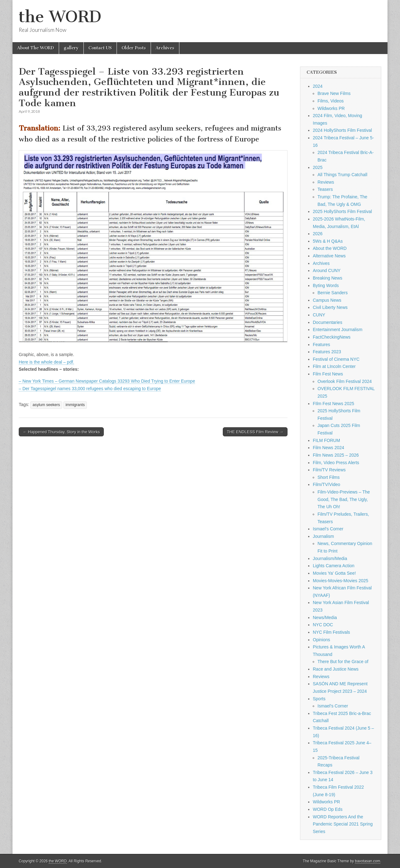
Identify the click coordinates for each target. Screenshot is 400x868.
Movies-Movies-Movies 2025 (340, 581)
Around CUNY (327, 270)
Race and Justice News (336, 669)
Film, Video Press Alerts (336, 463)
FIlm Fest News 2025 (333, 404)
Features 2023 (327, 352)
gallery (71, 48)
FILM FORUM (326, 440)
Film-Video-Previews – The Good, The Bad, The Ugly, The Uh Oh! (344, 499)
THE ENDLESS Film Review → (255, 432)
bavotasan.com (368, 861)
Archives (165, 48)
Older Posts (134, 48)
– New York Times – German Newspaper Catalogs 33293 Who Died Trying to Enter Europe (107, 381)
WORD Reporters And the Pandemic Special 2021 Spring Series (343, 824)
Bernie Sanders (333, 293)
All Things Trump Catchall (342, 175)
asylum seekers (46, 405)
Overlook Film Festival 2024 (345, 381)
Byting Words (326, 285)
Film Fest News (328, 374)
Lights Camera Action (334, 566)
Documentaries (327, 322)
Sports (319, 699)
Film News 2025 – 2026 (336, 455)
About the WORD (330, 248)
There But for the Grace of (343, 662)
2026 (318, 234)
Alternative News (329, 256)
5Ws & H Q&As (328, 241)
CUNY (319, 315)
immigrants (75, 405)
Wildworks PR (331, 108)
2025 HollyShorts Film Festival (342, 211)
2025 (318, 167)
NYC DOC (323, 625)
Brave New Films (334, 93)
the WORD (60, 17)
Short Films (329, 477)
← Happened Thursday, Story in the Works (61, 432)
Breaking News (327, 278)
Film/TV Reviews (329, 470)
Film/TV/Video (327, 484)
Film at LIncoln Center (334, 366)
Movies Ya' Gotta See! (334, 573)
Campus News (327, 300)
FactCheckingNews (332, 337)
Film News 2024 (328, 448)
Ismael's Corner (328, 529)
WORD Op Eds (328, 809)
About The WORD (36, 48)
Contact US (100, 48)
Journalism (323, 536)
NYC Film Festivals (331, 632)
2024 (318, 86)
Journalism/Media (330, 558)
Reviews (326, 182)
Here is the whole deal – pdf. (46, 362)
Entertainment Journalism (338, 330)
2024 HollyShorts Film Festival (342, 130)
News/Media (325, 618)
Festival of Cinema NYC (336, 359)
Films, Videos (331, 101)
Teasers (325, 189)
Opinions (321, 640)
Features (321, 345)
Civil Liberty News (330, 307)
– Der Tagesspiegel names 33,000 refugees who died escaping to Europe (90, 389)
